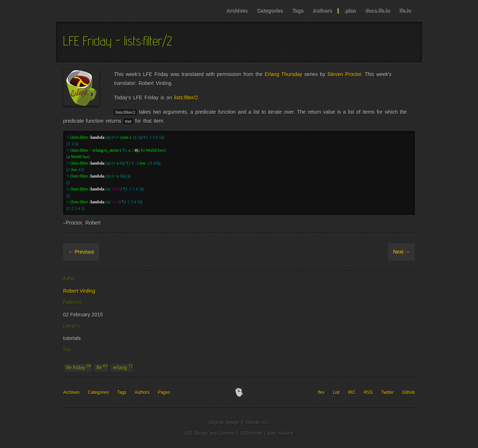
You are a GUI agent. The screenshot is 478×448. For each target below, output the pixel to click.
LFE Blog (102, 11)
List (336, 392)
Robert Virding (79, 291)
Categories (270, 10)
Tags (298, 10)
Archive (109, 252)
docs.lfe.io (377, 10)
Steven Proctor (344, 74)
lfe (102, 367)
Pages (164, 392)
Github (409, 392)
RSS (368, 392)
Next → (401, 252)
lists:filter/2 (186, 98)
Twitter (387, 392)
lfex (321, 392)
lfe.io (405, 10)
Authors (322, 10)
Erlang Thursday (284, 74)
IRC (352, 392)
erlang (123, 367)
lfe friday (79, 367)
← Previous (81, 252)
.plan (350, 10)
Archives (237, 10)
